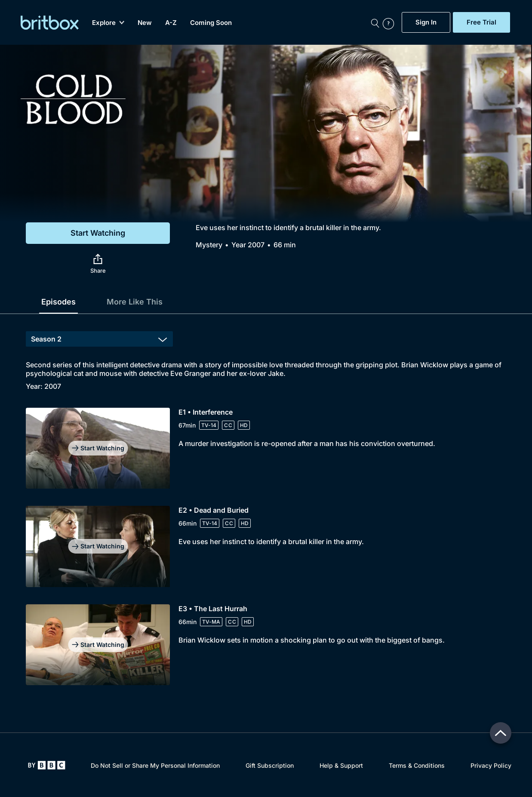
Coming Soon (211, 23)
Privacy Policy (491, 765)
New (145, 23)
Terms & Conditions (417, 765)
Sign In (426, 22)
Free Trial (481, 22)
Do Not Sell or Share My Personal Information (155, 765)
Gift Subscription (270, 765)
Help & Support (341, 765)
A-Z (171, 23)
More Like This (135, 302)
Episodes (58, 302)
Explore (108, 23)
